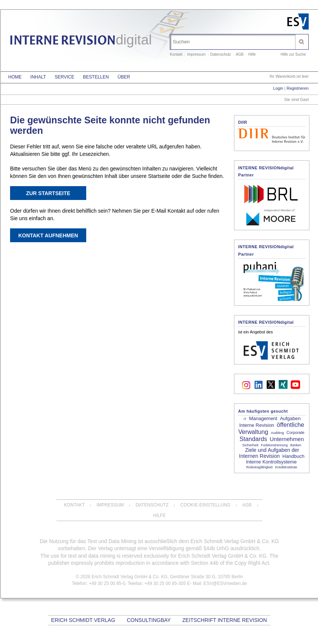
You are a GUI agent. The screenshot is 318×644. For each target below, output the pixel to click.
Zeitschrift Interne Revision (225, 620)
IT (245, 419)
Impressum (196, 54)
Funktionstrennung (274, 445)
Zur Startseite (48, 193)
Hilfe (252, 54)
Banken (296, 445)
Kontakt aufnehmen (48, 235)
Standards (253, 439)
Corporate (296, 432)
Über (124, 77)
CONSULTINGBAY (149, 620)
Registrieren (298, 88)
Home (15, 77)
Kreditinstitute (286, 467)
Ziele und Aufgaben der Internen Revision (269, 453)
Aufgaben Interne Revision (270, 422)
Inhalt (38, 77)
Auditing (277, 433)
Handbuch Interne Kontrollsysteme (275, 459)
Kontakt (176, 54)
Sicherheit (250, 445)
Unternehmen (287, 439)
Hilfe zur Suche (293, 54)
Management (263, 418)
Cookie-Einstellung (205, 505)
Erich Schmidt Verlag (83, 620)
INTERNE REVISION (81, 41)
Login (278, 88)
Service (64, 77)
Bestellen (96, 77)
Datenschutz (221, 54)
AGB (240, 54)
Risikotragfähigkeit (259, 467)
